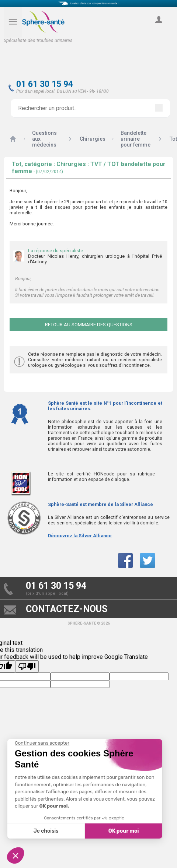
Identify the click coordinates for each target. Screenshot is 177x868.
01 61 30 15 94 (45, 84)
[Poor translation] (27, 666)
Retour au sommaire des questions (89, 325)
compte (159, 28)
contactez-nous (67, 609)
